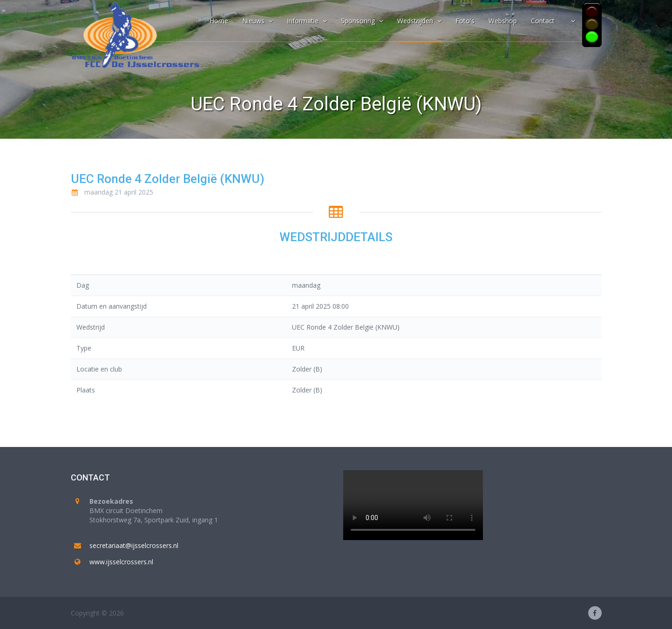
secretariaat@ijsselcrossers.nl (134, 545)
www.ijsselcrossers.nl (121, 562)
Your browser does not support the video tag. (413, 505)
